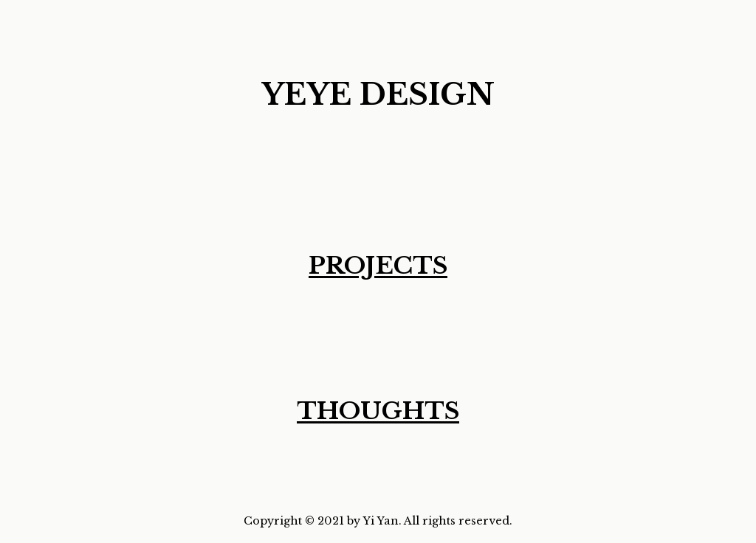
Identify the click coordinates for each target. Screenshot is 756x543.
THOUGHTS (378, 411)
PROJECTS (378, 266)
